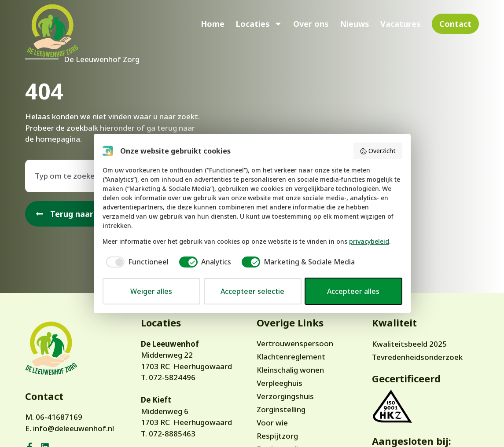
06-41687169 (59, 417)
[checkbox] (136, 262)
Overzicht (378, 151)
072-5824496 (172, 377)
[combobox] (89, 176)
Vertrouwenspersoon (295, 343)
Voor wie (272, 423)
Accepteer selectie (252, 291)
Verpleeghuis (280, 383)
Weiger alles (151, 291)
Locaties (259, 24)
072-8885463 (172, 434)
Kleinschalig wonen (290, 370)
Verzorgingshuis (285, 396)
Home (213, 24)
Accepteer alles (353, 291)
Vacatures (401, 24)
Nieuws (355, 24)
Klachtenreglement (291, 357)
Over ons (311, 24)
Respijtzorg (277, 436)
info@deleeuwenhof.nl (74, 428)
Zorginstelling (281, 409)
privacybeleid (369, 241)
